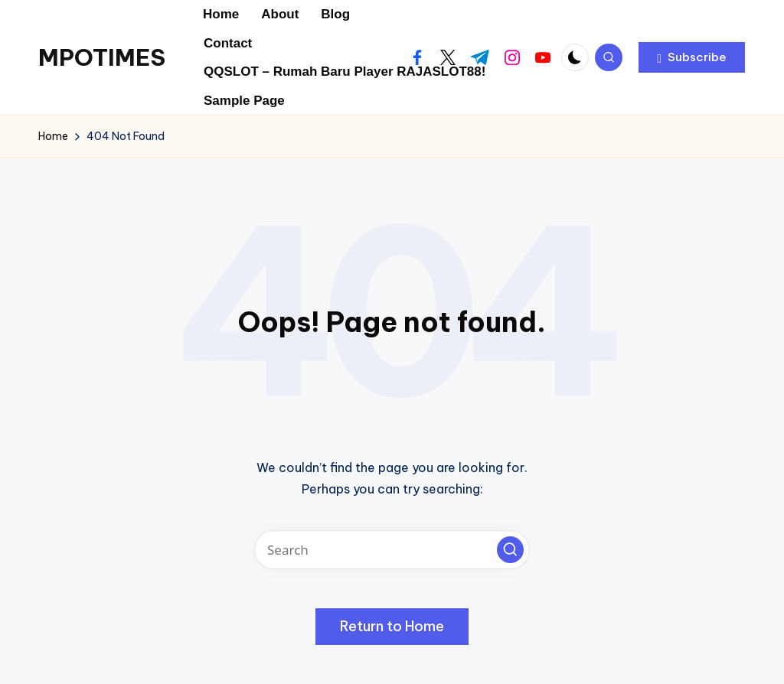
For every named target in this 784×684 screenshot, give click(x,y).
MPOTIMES (102, 57)
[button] (692, 57)
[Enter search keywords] (392, 550)
